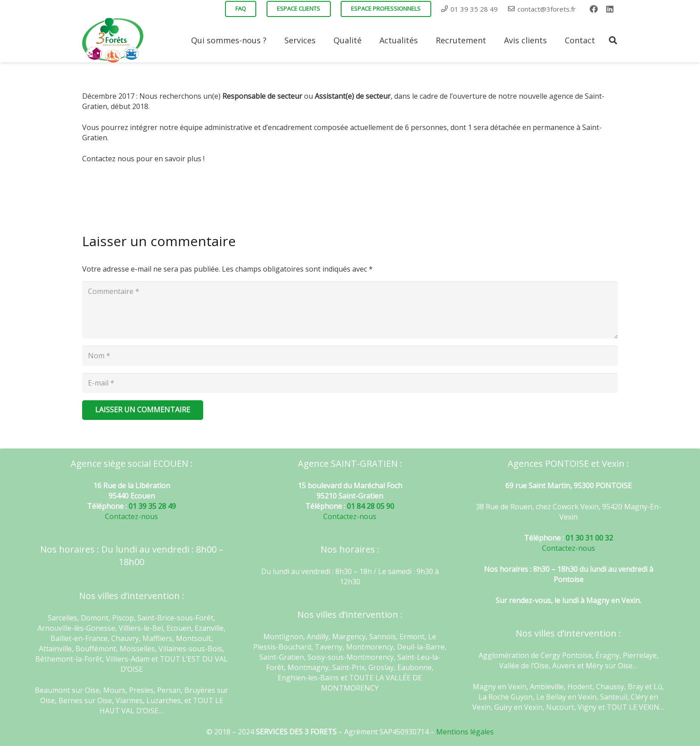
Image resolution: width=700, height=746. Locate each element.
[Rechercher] (613, 40)
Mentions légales (465, 732)
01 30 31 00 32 (589, 538)
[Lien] (113, 40)
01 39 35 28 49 (152, 506)
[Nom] (350, 356)
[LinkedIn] (610, 9)
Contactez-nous (131, 516)
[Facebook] (594, 9)
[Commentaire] (350, 310)
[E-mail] (350, 383)
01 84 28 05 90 (371, 506)
